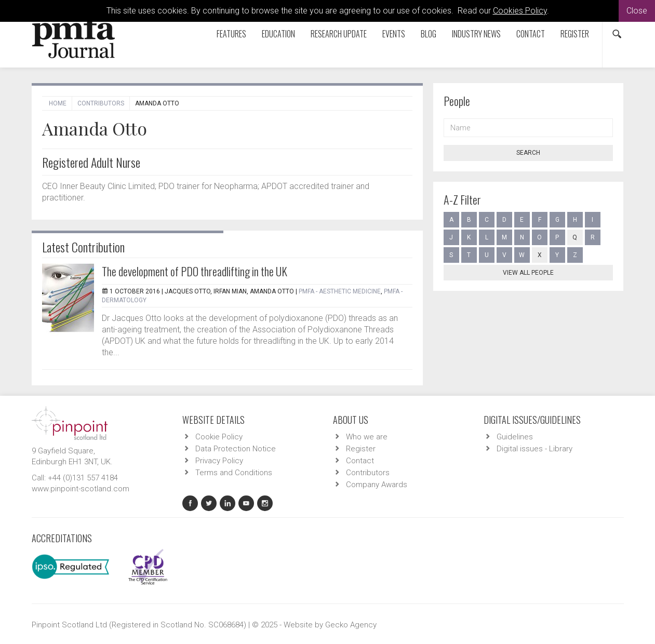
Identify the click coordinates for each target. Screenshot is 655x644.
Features (231, 34)
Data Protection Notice (236, 449)
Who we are (367, 437)
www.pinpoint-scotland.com (81, 489)
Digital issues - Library (534, 449)
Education (278, 34)
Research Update (339, 34)
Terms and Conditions (234, 473)
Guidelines (515, 437)
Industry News (476, 34)
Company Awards (377, 485)
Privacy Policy (219, 461)
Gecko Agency (351, 625)
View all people (528, 273)
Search (528, 153)
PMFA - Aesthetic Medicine (340, 291)
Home (58, 103)
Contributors (101, 103)
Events (394, 34)
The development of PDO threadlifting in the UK (195, 271)
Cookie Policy (219, 437)
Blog (429, 34)
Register (575, 34)
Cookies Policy (520, 11)
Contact (531, 34)
